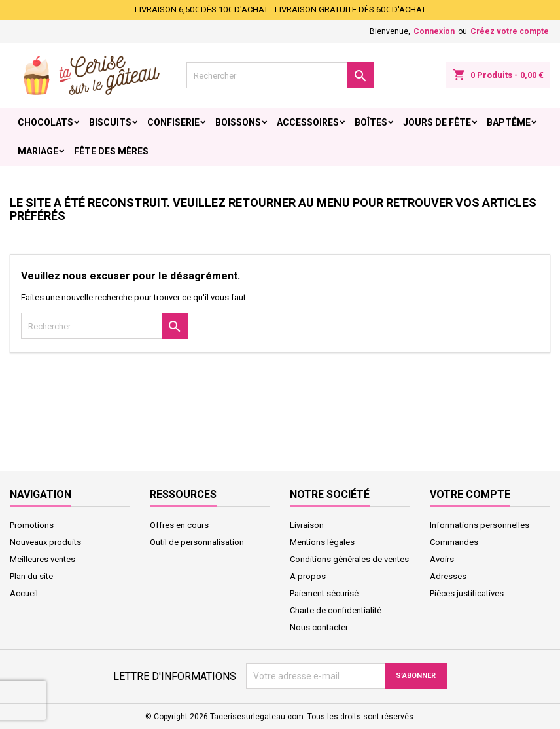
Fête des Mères (111, 151)
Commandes (454, 542)
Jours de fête (437, 122)
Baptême (509, 122)
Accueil (24, 593)
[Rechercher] (280, 75)
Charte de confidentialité (336, 610)
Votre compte (470, 494)
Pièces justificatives (467, 593)
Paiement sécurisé (324, 593)
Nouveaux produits (45, 542)
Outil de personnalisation (197, 542)
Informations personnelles (480, 525)
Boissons (238, 122)
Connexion (434, 31)
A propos (308, 576)
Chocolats (45, 122)
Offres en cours (179, 525)
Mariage (38, 151)
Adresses (448, 576)
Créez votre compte (510, 31)
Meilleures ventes (43, 559)
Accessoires (308, 122)
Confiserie (173, 122)
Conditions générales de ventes (349, 559)
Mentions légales (322, 542)
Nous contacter (319, 627)
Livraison (307, 525)
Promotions (32, 525)
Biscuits (110, 122)
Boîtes (371, 122)
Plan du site (31, 576)
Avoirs (442, 559)
